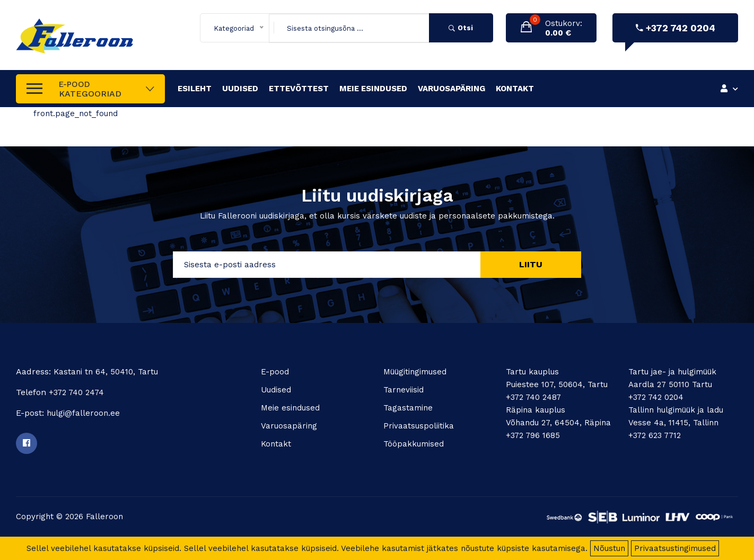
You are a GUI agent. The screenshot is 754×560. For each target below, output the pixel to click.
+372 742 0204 (676, 28)
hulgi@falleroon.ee (83, 413)
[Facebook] (27, 443)
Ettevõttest (299, 89)
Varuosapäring (451, 89)
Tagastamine (408, 408)
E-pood (275, 372)
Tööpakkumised (414, 444)
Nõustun (609, 548)
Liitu (531, 264)
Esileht (195, 89)
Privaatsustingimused (675, 548)
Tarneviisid (404, 390)
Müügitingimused (415, 372)
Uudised (240, 89)
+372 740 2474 (76, 392)
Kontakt (515, 89)
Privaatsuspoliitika (419, 426)
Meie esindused (373, 89)
